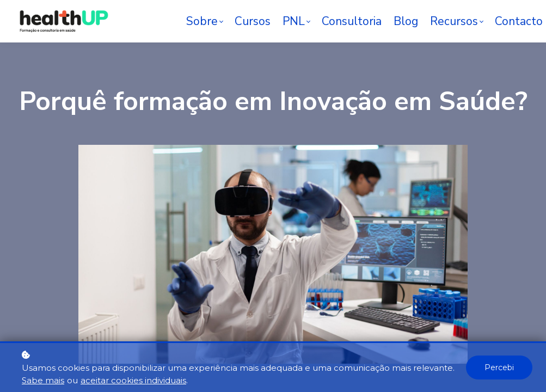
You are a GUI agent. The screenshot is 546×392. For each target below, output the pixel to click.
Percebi (499, 367)
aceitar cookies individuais (133, 380)
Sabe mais (43, 380)
